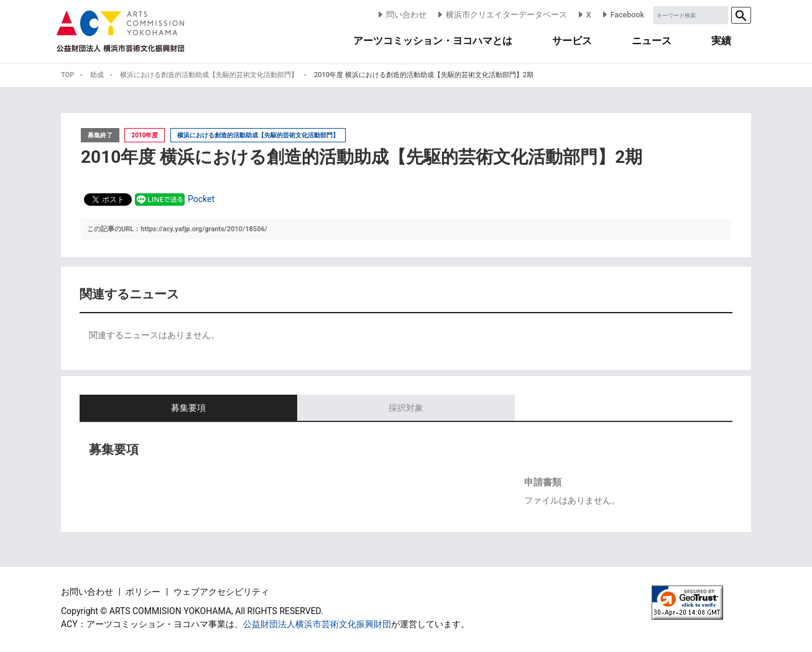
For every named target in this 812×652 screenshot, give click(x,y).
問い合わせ (401, 15)
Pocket (201, 199)
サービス (572, 41)
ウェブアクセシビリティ (221, 592)
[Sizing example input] (691, 15)
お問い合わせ (88, 592)
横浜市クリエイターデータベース (501, 15)
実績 (721, 41)
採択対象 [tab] (406, 408)
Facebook (622, 15)
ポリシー (144, 592)
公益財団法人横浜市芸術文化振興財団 (317, 624)
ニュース (652, 41)
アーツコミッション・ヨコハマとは (433, 41)
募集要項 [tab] (188, 408)
